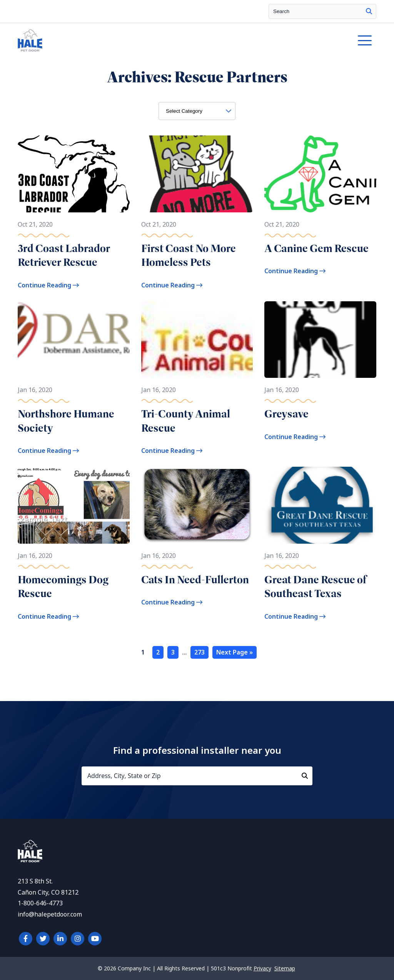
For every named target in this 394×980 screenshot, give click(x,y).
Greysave (286, 414)
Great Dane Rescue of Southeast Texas (315, 587)
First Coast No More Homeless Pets (189, 255)
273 (200, 652)
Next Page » (235, 652)
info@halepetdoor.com (50, 914)
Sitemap (285, 968)
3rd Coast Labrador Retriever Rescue (64, 255)
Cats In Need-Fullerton (195, 580)
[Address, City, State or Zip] (197, 776)
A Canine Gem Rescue (316, 248)
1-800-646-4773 (40, 903)
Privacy (262, 968)
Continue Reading (48, 285)
